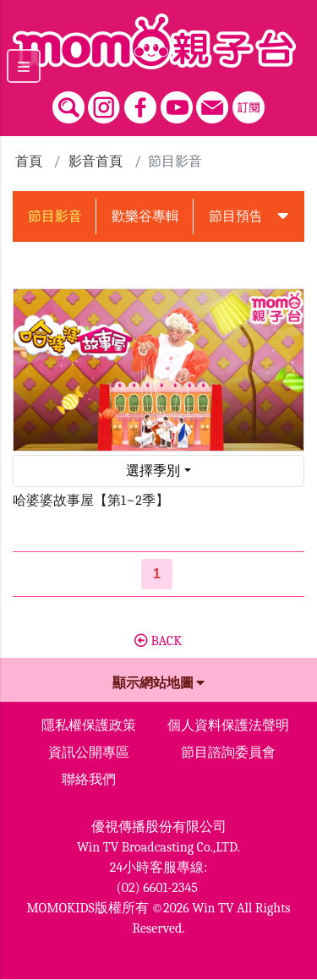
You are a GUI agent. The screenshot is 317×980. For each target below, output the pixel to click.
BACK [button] (158, 641)
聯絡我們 (89, 780)
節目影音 (55, 216)
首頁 (29, 162)
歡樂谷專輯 (145, 216)
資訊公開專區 (89, 753)
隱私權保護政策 (89, 725)
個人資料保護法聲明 (228, 725)
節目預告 (236, 216)
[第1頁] (157, 574)
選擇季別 (153, 471)
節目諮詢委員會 (228, 753)
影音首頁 (96, 162)
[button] (282, 216)
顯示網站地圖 (159, 683)
